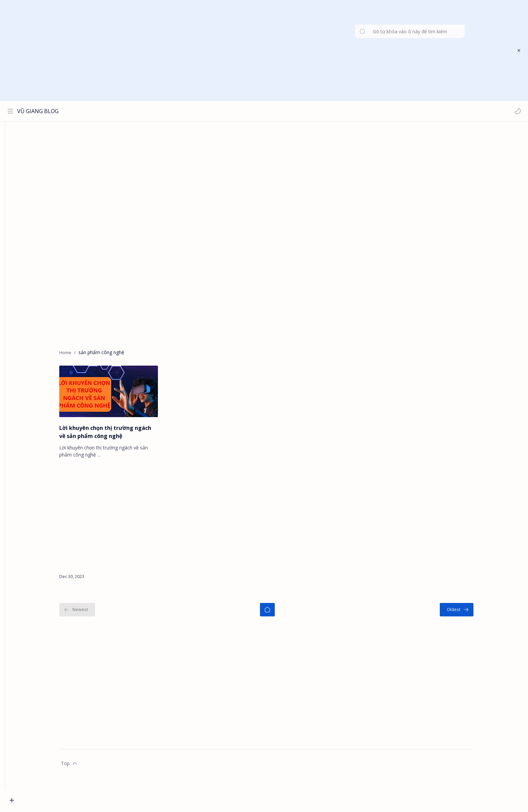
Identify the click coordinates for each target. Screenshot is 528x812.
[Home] (278, 612)
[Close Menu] (518, 50)
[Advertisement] (260, 50)
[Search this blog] (140, 111)
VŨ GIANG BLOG (39, 111)
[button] (516, 111)
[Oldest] (467, 612)
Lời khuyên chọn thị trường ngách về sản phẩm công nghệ (116, 435)
